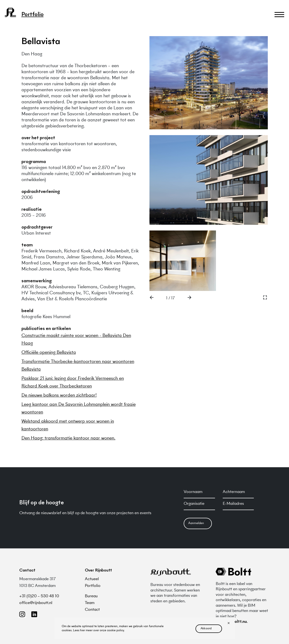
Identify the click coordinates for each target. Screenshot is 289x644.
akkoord (206, 629)
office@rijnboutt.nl (36, 603)
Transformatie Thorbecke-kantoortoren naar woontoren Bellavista (78, 366)
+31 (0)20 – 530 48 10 (39, 596)
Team (90, 603)
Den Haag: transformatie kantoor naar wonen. (68, 438)
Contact (92, 610)
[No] (229, 624)
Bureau (91, 596)
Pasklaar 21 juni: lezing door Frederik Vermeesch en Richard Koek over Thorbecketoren (73, 382)
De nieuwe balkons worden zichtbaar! (59, 395)
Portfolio (93, 586)
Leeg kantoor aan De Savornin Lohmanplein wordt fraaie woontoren (79, 408)
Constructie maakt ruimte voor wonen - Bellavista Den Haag (76, 340)
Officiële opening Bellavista (49, 353)
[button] (152, 299)
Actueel (92, 579)
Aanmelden (196, 523)
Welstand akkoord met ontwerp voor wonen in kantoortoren (68, 425)
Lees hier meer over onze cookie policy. (99, 631)
